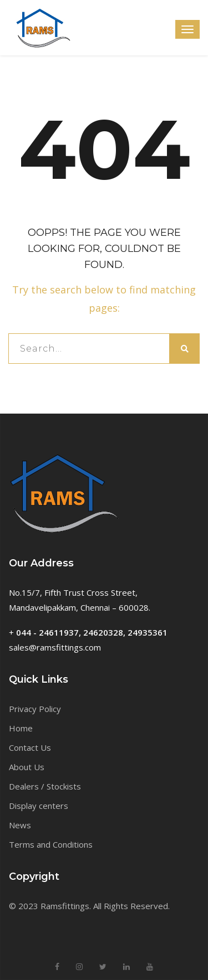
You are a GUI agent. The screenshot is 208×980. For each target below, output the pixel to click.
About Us (27, 767)
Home (21, 728)
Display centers (39, 806)
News (20, 825)
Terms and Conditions (51, 844)
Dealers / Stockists (45, 786)
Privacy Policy (35, 709)
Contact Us (30, 747)
